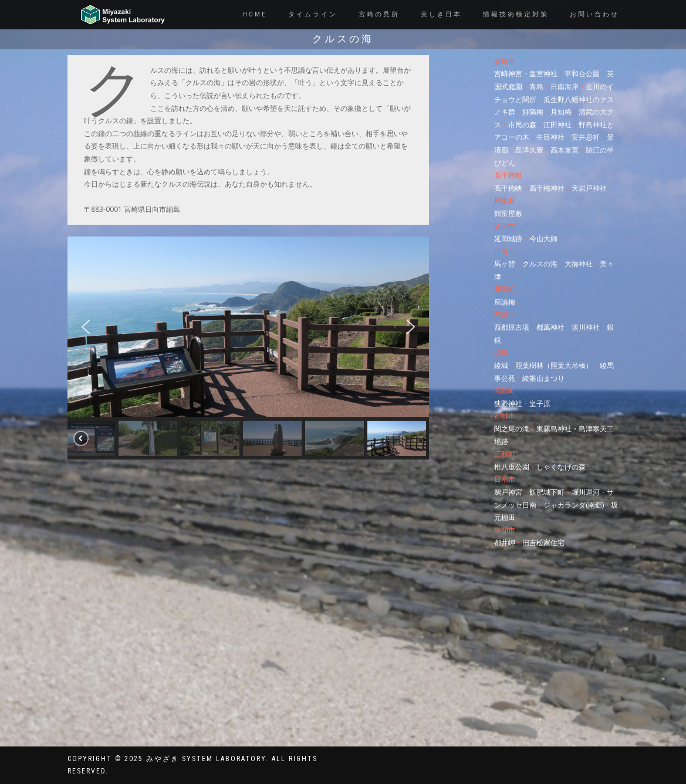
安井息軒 (586, 137)
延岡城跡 (508, 239)
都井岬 (505, 543)
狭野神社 (508, 403)
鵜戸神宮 (508, 492)
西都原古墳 (512, 327)
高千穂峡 (508, 188)
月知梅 (561, 112)
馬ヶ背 (505, 264)
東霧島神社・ (557, 429)
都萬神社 (550, 327)
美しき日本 (441, 14)
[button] (86, 327)
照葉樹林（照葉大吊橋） (554, 365)
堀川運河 (586, 492)
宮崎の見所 (379, 14)
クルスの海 (540, 264)
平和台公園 (582, 74)
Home (255, 14)
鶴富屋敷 (508, 213)
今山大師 (543, 239)
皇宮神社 (543, 74)
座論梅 (505, 302)
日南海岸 (565, 87)
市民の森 (522, 125)
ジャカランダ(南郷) (574, 505)
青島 (536, 87)
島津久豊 (529, 150)
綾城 (501, 365)
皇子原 (540, 403)
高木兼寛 (565, 150)
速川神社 (586, 327)
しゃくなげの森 (561, 467)
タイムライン (313, 14)
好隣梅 (533, 112)
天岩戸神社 (589, 188)
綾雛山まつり (543, 378)
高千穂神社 (547, 188)
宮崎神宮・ (512, 74)
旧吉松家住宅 (543, 543)
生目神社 (550, 137)
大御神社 (579, 264)
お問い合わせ (594, 14)
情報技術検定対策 (516, 14)
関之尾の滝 (512, 429)
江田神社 (557, 125)
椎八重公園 (512, 467)
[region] (249, 348)
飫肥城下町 (547, 492)
